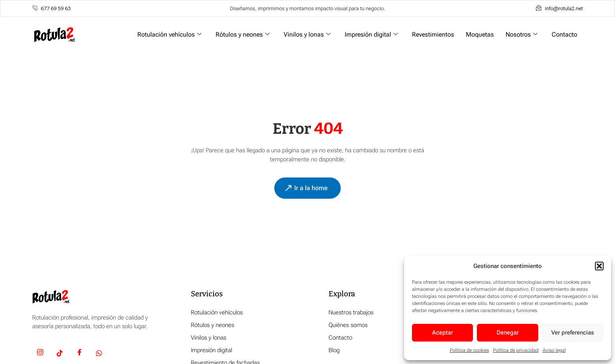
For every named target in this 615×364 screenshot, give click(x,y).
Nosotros (522, 34)
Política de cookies (469, 350)
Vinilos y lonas (307, 34)
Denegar (508, 333)
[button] (599, 266)
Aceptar (442, 333)
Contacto (564, 34)
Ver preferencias (573, 333)
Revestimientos (433, 34)
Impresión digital (371, 34)
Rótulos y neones (243, 34)
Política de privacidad (516, 350)
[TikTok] (60, 354)
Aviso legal (554, 350)
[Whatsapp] (99, 354)
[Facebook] (79, 354)
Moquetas (480, 34)
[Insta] (40, 354)
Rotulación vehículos (169, 34)
